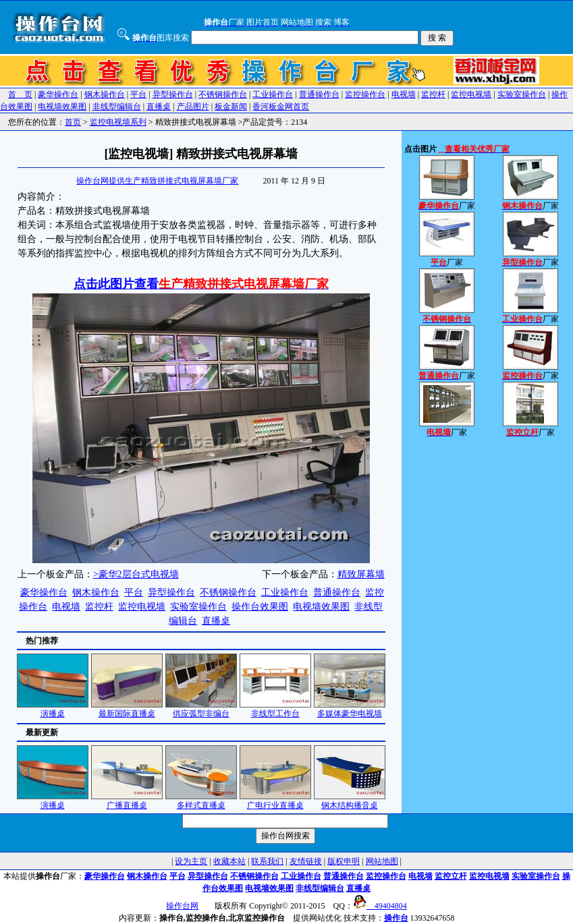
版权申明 (344, 861)
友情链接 (306, 861)
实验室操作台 (522, 94)
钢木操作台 (105, 94)
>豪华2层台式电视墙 (136, 574)
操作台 (396, 918)
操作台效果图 (260, 607)
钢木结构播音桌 (350, 801)
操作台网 (182, 906)
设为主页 (191, 861)
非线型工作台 (275, 709)
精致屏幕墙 (361, 574)
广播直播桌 (127, 801)
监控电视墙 (471, 94)
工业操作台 (273, 94)
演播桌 (53, 709)
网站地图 (382, 861)
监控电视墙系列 (118, 122)
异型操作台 (173, 94)
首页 (73, 122)
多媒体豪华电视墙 (350, 709)
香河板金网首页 (281, 107)
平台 (138, 94)
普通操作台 (319, 94)
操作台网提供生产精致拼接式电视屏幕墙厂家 (157, 181)
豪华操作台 (58, 94)
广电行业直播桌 (275, 801)
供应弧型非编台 (201, 709)
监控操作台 (365, 94)
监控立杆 (451, 876)
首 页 (20, 94)
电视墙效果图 (62, 107)
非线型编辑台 (117, 107)
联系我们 (267, 861)
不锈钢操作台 (223, 94)
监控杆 (433, 94)
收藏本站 (229, 861)
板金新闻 (231, 107)
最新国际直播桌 (127, 709)
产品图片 (193, 107)
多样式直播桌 (201, 801)
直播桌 (159, 107)
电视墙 (404, 94)
